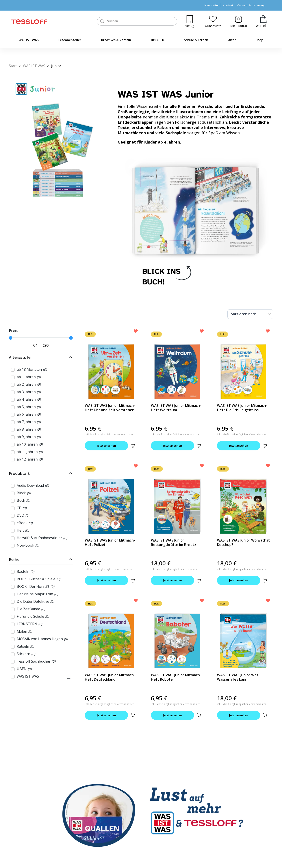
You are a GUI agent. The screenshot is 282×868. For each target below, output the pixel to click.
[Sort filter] (250, 314)
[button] (133, 446)
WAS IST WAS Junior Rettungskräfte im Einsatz (173, 542)
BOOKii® (158, 40)
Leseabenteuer (70, 40)
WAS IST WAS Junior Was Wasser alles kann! (238, 677)
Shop (259, 40)
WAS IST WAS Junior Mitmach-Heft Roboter (176, 677)
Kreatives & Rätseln (116, 40)
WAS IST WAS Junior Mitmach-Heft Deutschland (110, 677)
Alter (232, 40)
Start (13, 66)
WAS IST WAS (29, 40)
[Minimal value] (41, 338)
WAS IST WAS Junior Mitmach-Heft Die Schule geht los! (242, 408)
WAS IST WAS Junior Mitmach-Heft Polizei (110, 542)
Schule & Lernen (196, 40)
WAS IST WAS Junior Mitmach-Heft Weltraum (176, 408)
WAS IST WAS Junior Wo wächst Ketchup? (243, 542)
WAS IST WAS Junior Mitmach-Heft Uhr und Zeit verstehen (110, 408)
